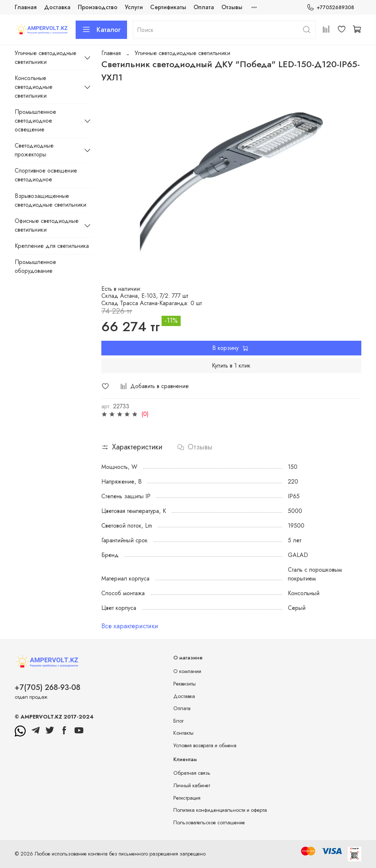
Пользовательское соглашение (209, 822)
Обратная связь (192, 773)
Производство (98, 7)
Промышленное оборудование (35, 266)
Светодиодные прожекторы (34, 150)
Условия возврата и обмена (205, 745)
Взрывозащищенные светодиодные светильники (50, 200)
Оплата (204, 7)
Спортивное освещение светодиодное (46, 175)
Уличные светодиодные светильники (182, 53)
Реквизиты (185, 684)
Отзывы (232, 7)
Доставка (57, 7)
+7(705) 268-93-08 (48, 687)
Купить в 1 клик (231, 366)
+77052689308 (330, 8)
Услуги (134, 7)
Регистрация (187, 798)
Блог (178, 721)
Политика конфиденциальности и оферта (220, 810)
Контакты (183, 733)
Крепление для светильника (52, 246)
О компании (187, 671)
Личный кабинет (192, 785)
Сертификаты (168, 7)
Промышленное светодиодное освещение (35, 121)
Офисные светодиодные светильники (47, 225)
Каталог (101, 30)
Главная (26, 7)
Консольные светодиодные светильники (34, 87)
